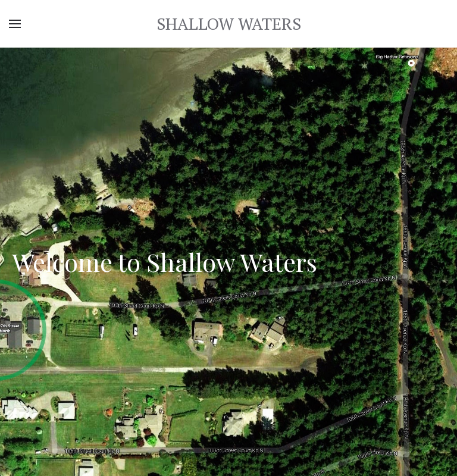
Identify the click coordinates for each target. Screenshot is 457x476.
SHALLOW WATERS (229, 24)
